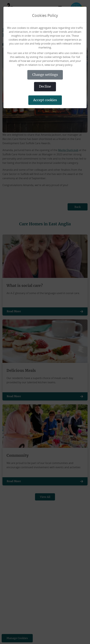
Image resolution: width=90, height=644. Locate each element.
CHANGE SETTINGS (45, 75)
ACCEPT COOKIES (45, 100)
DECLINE (45, 87)
